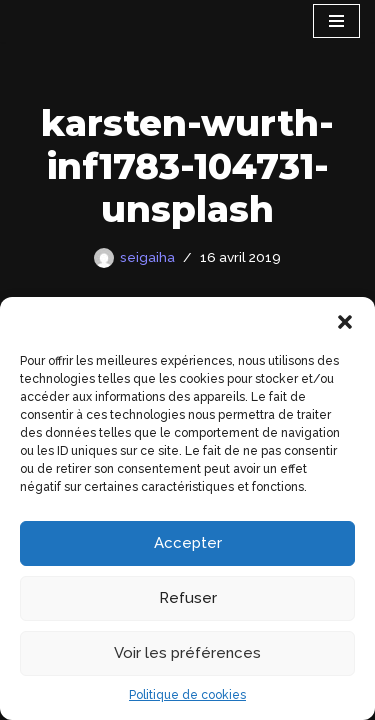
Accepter (188, 543)
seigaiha (147, 257)
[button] (345, 322)
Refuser (188, 598)
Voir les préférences (187, 653)
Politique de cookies (187, 695)
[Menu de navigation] (336, 21)
